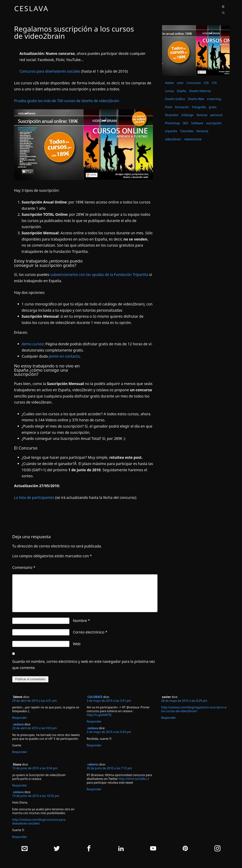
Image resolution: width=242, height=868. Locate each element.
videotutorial (193, 139)
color (180, 83)
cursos (169, 91)
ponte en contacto (64, 356)
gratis (213, 107)
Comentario (24, 567)
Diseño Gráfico (175, 99)
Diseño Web (196, 99)
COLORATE (95, 697)
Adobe (169, 83)
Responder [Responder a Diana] (20, 785)
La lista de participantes (35, 497)
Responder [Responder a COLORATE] (94, 722)
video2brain (173, 139)
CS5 (206, 83)
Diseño (181, 91)
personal (216, 115)
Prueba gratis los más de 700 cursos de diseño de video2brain (67, 101)
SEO (186, 123)
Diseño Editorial (200, 91)
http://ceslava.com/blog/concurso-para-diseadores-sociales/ (39, 822)
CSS (214, 83)
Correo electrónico (90, 632)
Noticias (202, 115)
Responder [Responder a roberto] (94, 789)
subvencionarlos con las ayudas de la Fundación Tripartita (99, 274)
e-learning (214, 99)
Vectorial (202, 131)
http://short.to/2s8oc (133, 779)
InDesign (187, 115)
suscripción (214, 123)
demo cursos (33, 344)
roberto (93, 764)
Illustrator (172, 115)
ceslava (31, 9)
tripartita (171, 131)
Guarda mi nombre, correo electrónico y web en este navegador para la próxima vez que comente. (84, 665)
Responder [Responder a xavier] (168, 718)
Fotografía (199, 107)
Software (197, 123)
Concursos (194, 83)
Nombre (81, 621)
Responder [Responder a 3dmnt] (20, 718)
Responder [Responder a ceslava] (20, 752)
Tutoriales (187, 131)
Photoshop (173, 123)
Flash (169, 107)
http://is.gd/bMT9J (99, 715)
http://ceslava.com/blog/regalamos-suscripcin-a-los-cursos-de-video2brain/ (194, 709)
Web (77, 644)
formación (182, 107)
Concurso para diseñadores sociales (50, 71)
